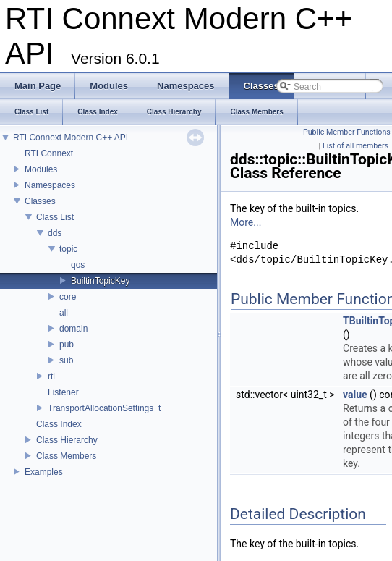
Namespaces (50, 185)
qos (78, 265)
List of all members (355, 146)
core (68, 297)
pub (67, 345)
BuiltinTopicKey (100, 281)
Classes (40, 201)
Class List (55, 217)
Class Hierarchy (67, 440)
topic (68, 249)
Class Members (66, 456)
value (355, 395)
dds (55, 233)
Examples (44, 472)
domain (73, 329)
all (64, 313)
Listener (63, 392)
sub (66, 360)
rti (51, 376)
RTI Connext (49, 153)
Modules (41, 169)
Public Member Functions (347, 132)
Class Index (59, 424)
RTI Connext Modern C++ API (71, 138)
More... (246, 222)
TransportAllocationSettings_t (104, 408)
